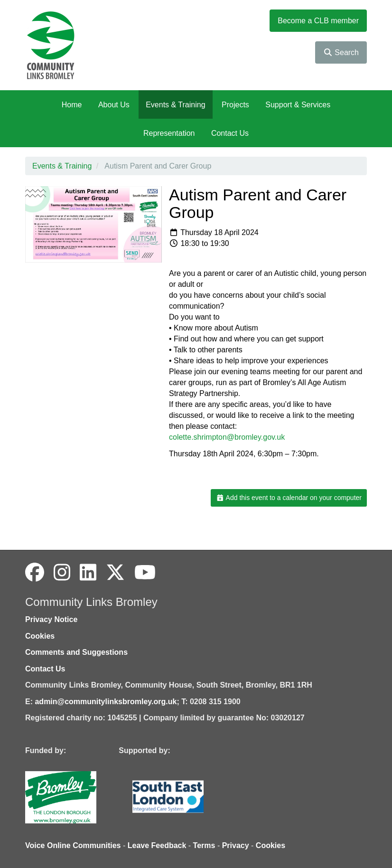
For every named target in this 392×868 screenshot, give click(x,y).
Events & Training (175, 105)
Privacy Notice (51, 619)
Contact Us (230, 133)
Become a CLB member (318, 21)
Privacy (236, 845)
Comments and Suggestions (76, 652)
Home (72, 105)
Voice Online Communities (73, 845)
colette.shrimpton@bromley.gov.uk (227, 437)
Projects (235, 105)
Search (341, 52)
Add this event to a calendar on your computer (289, 498)
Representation (169, 133)
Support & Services (298, 105)
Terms (204, 845)
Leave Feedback (157, 845)
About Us (114, 105)
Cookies (40, 636)
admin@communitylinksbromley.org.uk (106, 702)
